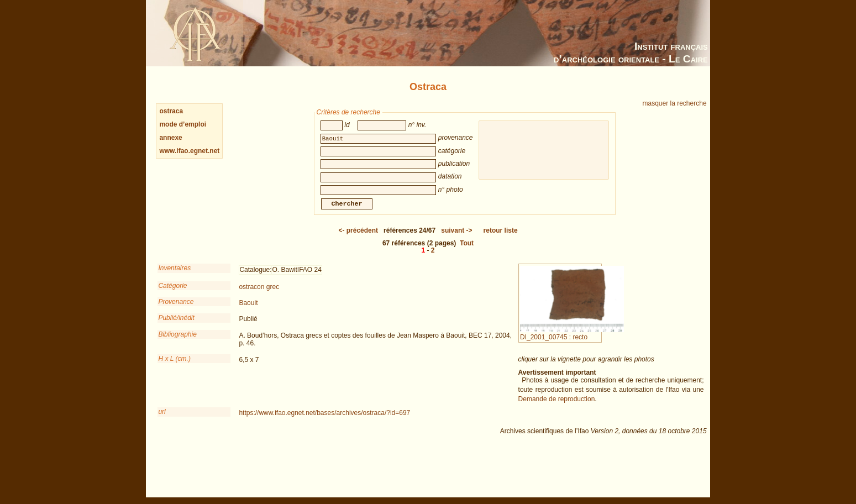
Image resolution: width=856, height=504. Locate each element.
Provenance (176, 309)
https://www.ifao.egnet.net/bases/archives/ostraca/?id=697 (324, 421)
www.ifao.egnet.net (189, 151)
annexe (170, 138)
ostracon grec (259, 295)
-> (456, 238)
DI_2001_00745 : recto (572, 341)
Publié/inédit (176, 326)
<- (358, 238)
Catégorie (172, 293)
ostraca (171, 111)
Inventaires (174, 276)
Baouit (248, 311)
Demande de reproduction (557, 407)
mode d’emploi (183, 124)
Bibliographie (177, 342)
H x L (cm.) (174, 366)
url (162, 419)
